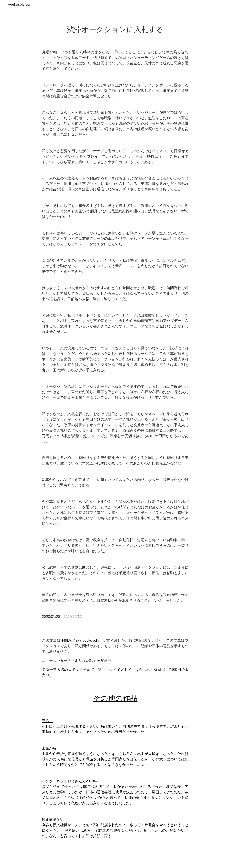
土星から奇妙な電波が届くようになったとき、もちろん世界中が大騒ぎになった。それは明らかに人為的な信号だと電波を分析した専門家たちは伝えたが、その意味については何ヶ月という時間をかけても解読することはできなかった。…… (115, 759)
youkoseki (91, 640)
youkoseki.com (20, 4)
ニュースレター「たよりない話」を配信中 (77, 661)
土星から (49, 748)
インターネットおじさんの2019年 (70, 781)
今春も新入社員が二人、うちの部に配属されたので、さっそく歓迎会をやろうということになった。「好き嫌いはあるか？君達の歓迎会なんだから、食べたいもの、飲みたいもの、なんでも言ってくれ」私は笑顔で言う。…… (115, 830)
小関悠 (66, 640)
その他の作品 (115, 698)
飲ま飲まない (53, 819)
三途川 (47, 721)
